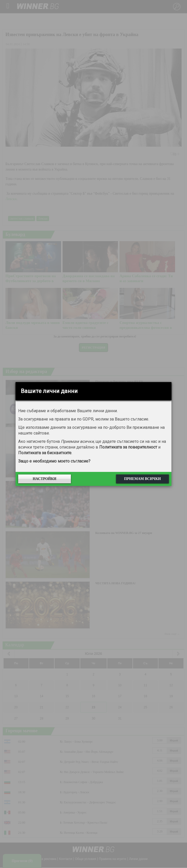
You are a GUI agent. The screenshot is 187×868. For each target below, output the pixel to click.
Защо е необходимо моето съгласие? (54, 461)
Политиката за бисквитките (45, 453)
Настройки (45, 479)
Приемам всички (142, 479)
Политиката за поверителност (128, 447)
